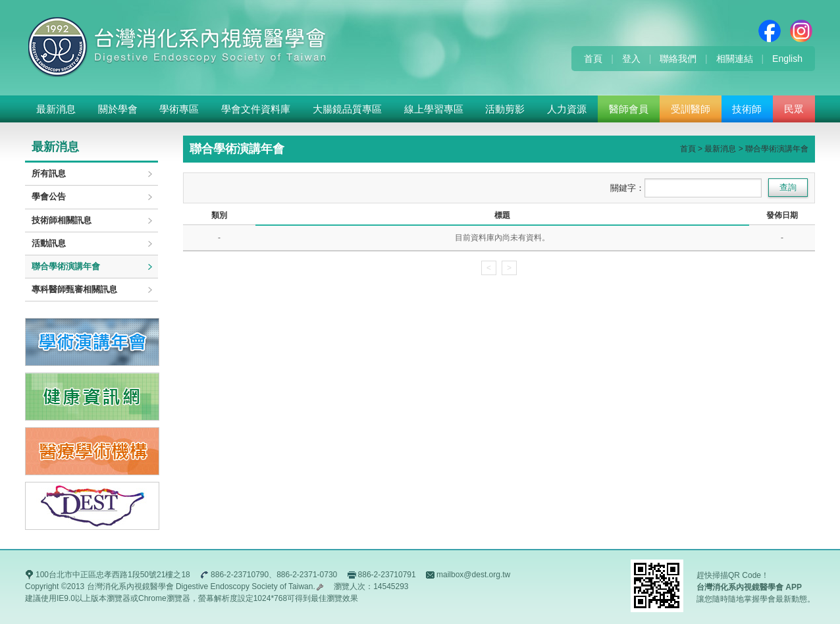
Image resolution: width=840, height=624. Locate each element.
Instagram (801, 31)
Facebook (770, 31)
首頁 (593, 59)
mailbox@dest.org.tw (473, 575)
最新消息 (56, 109)
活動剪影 (505, 109)
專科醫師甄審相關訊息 (74, 289)
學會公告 (49, 196)
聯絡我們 (678, 59)
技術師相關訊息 (62, 220)
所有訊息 (49, 173)
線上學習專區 (434, 109)
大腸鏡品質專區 (347, 109)
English (787, 59)
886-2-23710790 (240, 575)
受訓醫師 (691, 109)
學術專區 (179, 109)
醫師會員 (629, 109)
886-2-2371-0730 (307, 575)
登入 (631, 59)
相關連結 (735, 59)
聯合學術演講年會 (66, 266)
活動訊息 (49, 243)
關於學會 (118, 109)
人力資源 (567, 109)
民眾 (794, 109)
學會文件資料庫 (256, 109)
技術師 (747, 109)
